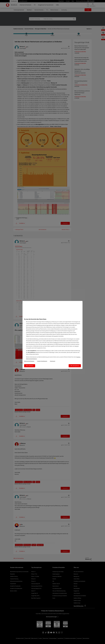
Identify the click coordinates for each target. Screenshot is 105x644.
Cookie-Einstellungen (42, 361)
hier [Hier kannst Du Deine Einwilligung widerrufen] (47, 325)
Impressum (53, 361)
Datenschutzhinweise (29, 361)
